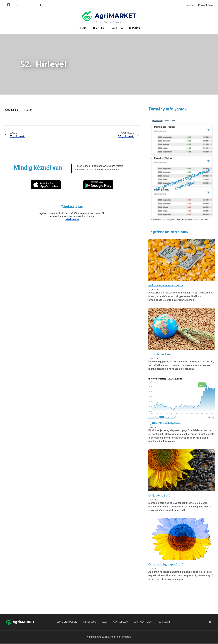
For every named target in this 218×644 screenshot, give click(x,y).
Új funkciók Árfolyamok (165, 423)
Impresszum (89, 622)
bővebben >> (72, 219)
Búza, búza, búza (160, 354)
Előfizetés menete (66, 622)
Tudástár (134, 28)
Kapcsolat (165, 622)
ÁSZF (105, 622)
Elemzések (98, 28)
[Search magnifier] (41, 5)
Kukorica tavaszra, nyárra (166, 285)
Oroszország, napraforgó (166, 564)
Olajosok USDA (159, 496)
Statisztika (116, 28)
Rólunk (82, 28)
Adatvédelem (121, 622)
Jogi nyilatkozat (144, 622)
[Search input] (27, 5)
